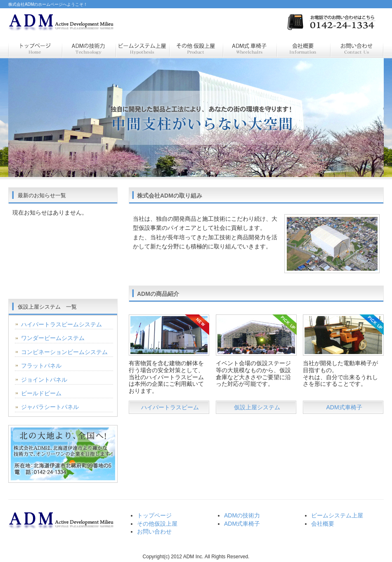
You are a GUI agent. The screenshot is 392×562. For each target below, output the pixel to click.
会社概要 (303, 49)
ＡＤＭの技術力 (89, 49)
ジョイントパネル (44, 380)
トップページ (35, 49)
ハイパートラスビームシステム (61, 324)
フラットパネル (41, 366)
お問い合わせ (357, 49)
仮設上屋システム (142, 49)
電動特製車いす (250, 49)
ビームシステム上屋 (337, 515)
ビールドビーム (41, 393)
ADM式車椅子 (344, 407)
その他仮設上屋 (157, 524)
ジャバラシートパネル (50, 407)
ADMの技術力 (242, 515)
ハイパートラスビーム (170, 407)
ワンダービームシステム (53, 338)
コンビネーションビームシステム (64, 352)
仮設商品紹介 (196, 49)
